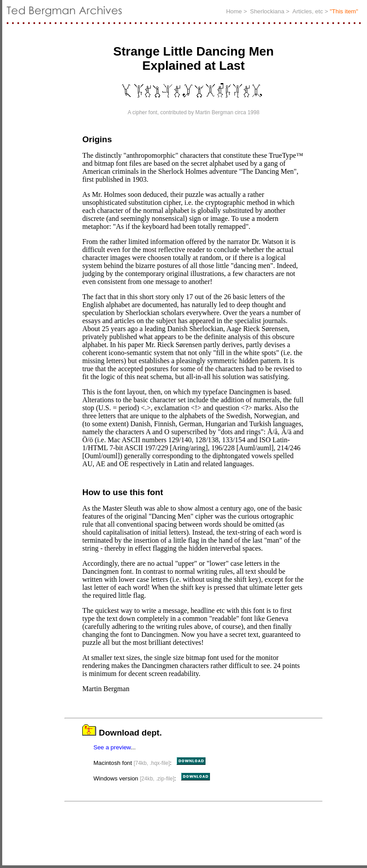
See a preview (112, 750)
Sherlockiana (268, 11)
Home (235, 11)
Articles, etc (309, 11)
